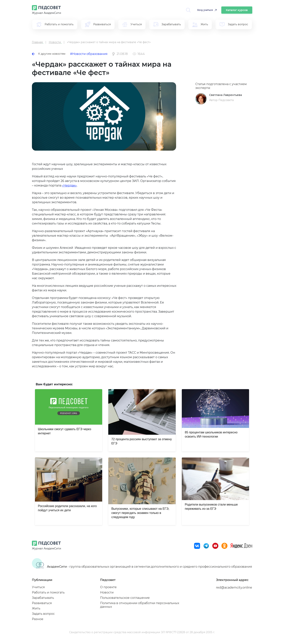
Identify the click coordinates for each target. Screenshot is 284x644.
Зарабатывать (43, 598)
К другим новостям (49, 54)
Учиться (38, 587)
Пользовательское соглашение (125, 598)
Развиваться (42, 603)
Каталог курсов (237, 10)
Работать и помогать (48, 592)
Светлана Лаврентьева (225, 95)
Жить (36, 608)
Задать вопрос (43, 614)
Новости (107, 592)
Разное (38, 619)
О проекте (108, 587)
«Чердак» (69, 185)
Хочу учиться (205, 10)
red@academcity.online (234, 588)
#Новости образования (89, 54)
